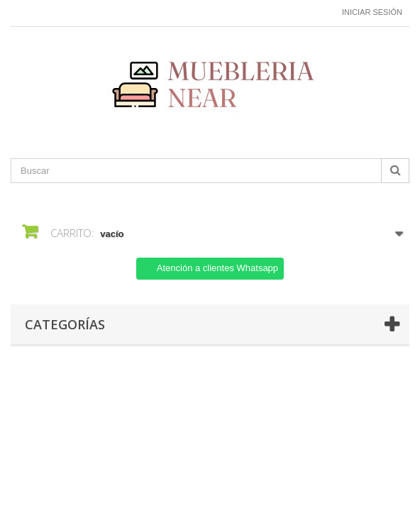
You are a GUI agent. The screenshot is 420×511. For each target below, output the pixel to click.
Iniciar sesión (372, 12)
